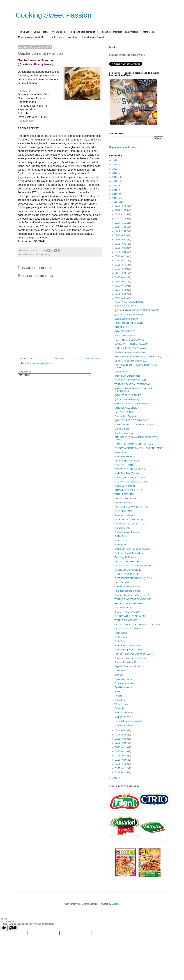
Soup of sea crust (123, 717)
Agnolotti (119, 675)
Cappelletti (120, 700)
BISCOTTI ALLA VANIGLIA (127, 612)
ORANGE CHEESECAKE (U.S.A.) (131, 524)
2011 (115, 778)
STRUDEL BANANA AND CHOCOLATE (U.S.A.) (138, 357)
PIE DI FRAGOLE (123, 608)
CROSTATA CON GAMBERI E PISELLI (133, 566)
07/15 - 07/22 (122, 261)
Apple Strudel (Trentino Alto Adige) (131, 348)
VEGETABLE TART (124, 465)
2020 (115, 169)
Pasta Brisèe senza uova (126, 457)
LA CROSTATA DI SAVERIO (128, 570)
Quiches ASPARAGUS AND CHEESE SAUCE (137, 310)
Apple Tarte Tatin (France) (127, 473)
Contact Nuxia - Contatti (93, 37)
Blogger (115, 904)
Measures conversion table (31, 37)
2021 (115, 165)
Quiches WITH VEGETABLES (129, 315)
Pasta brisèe (25, 121)
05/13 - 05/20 (122, 298)
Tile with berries (122, 704)
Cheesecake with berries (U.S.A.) (130, 478)
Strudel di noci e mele (125, 433)
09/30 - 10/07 (122, 231)
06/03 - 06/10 (122, 286)
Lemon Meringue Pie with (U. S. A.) (131, 361)
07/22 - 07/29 (122, 256)
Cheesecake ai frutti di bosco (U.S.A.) (132, 595)
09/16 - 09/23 (122, 240)
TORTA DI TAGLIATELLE (127, 574)
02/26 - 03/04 (122, 743)
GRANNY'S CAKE (123, 503)
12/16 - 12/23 (122, 210)
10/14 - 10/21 (122, 227)
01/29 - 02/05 (122, 760)
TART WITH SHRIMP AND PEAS (130, 469)
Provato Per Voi (56, 37)
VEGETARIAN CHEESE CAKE (129, 302)
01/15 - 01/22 (122, 768)
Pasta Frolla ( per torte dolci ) (128, 646)
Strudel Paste (121, 372)
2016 (115, 186)
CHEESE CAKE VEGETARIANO (130, 380)
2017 (115, 181)
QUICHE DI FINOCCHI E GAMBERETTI (134, 404)
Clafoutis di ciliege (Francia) (128, 587)
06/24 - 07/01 (122, 273)
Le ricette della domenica (83, 32)
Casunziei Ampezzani (125, 683)
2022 (115, 160)
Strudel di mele (122, 429)
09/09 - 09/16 (122, 244)
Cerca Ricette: (25, 372)
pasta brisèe (59, 136)
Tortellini (118, 696)
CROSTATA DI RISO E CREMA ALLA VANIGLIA (138, 625)
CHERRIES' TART (123, 511)
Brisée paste (120, 545)
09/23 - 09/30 (122, 235)
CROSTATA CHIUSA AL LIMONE (130, 616)
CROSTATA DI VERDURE (127, 562)
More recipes (149, 32)
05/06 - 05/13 (122, 730)
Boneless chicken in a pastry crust (131, 658)
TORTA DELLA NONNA (126, 620)
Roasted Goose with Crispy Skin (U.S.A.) (134, 654)
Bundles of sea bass (124, 713)
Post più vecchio (93, 358)
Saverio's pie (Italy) (124, 515)
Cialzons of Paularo (124, 679)
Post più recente (27, 358)
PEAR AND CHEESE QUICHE (129, 340)
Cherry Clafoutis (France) (127, 532)
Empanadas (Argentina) (126, 336)
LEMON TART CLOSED (126, 499)
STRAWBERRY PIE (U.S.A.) (128, 490)
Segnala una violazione (123, 147)
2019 (115, 173)
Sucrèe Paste (121, 541)
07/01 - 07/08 (122, 269)
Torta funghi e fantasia (125, 557)
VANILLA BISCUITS (124, 494)
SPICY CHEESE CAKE (126, 306)
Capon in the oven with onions (129, 666)
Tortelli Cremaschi (123, 687)
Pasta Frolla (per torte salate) (128, 650)
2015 (115, 190)
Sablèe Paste (121, 536)
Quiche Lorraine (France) (126, 319)
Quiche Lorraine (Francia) (39, 255)
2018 (115, 177)
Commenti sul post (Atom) (40, 363)
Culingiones (120, 671)
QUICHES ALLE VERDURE (128, 395)
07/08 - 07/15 (122, 265)
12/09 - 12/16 (122, 214)
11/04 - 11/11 (122, 223)
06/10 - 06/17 (122, 282)
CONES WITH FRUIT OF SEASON (131, 344)
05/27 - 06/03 (122, 290)
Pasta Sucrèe (121, 637)
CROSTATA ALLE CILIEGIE (128, 629)
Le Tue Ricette (41, 32)
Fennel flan (120, 708)
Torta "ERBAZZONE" (125, 412)
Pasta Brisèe (121, 641)
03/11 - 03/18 (122, 739)
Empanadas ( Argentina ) (126, 416)
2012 (115, 202)
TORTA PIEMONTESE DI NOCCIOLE (133, 599)
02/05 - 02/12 (122, 756)
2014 (115, 194)
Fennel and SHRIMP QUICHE (129, 323)
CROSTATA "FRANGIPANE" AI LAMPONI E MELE (139, 448)
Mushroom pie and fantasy (127, 461)
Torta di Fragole (122, 583)
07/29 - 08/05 (122, 252)
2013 (115, 198)
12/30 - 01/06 (122, 206)
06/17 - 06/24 (122, 277)
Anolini (118, 692)
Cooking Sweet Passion (54, 15)
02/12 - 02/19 (122, 751)
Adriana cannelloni (123, 725)
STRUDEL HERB (123, 327)
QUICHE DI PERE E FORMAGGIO (131, 420)
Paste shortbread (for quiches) (129, 553)
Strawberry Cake (122, 528)
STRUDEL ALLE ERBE (126, 408)
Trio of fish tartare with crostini (129, 721)
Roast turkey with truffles (126, 662)
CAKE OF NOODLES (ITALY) (129, 520)
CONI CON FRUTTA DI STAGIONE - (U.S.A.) (136, 425)
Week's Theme (59, 32)
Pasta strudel (121, 453)
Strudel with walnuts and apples (130, 352)
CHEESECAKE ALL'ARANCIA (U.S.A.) (133, 578)
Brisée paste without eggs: (127, 376)
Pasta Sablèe (121, 633)
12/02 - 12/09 (122, 219)
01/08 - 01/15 (122, 772)
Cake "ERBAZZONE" (125, 331)
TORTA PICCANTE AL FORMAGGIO (132, 384)
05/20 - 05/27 (122, 294)
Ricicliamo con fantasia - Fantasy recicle (119, 32)
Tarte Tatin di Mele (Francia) (128, 591)
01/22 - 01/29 (122, 764)
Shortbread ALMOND (125, 486)
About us (73, 37)
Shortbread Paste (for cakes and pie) (132, 549)
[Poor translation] (13, 928)
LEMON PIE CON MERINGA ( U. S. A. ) (134, 444)
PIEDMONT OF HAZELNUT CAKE (131, 482)
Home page (24, 32)
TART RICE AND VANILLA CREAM (131, 507)
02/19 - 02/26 (122, 747)
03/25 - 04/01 (122, 735)
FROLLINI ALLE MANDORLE (129, 604)
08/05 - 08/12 (122, 248)
